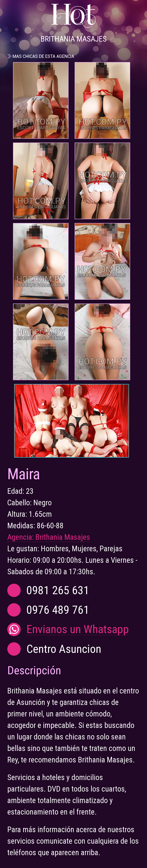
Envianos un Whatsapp (78, 629)
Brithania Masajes (63, 537)
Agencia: (21, 537)
